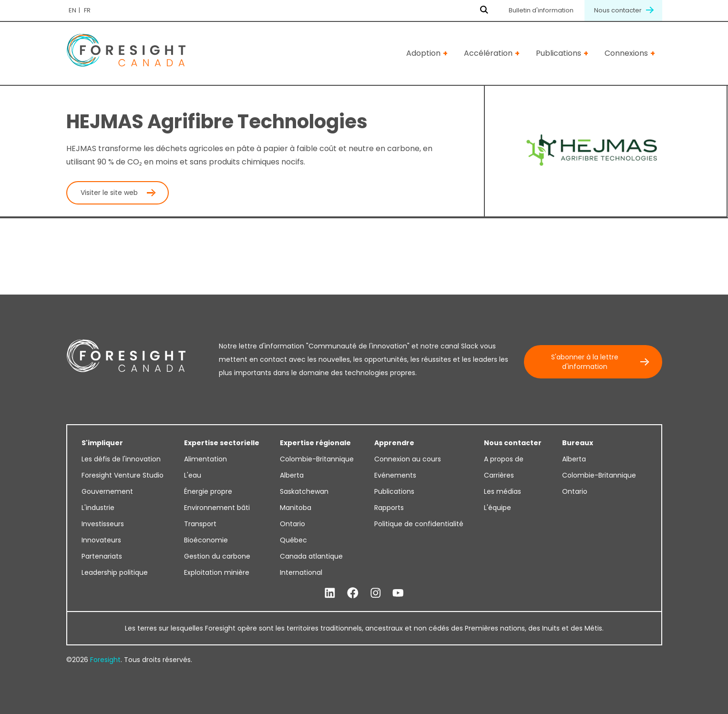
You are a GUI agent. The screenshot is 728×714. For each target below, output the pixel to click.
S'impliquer (102, 443)
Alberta (292, 475)
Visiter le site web (109, 193)
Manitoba (296, 508)
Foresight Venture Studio (123, 475)
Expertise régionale (315, 443)
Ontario (292, 524)
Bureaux (578, 443)
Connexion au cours (408, 459)
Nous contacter (623, 10)
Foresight (105, 660)
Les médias (502, 491)
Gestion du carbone (217, 556)
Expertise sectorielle (222, 443)
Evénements (395, 475)
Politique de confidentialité (419, 524)
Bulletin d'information (541, 10)
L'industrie (98, 508)
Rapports (389, 508)
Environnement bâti (217, 508)
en (72, 10)
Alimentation (205, 459)
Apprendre (394, 443)
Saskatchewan (304, 491)
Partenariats (102, 556)
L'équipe (497, 508)
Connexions (626, 53)
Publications (559, 53)
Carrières (499, 475)
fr (87, 10)
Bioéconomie (206, 540)
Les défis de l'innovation (121, 459)
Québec (293, 540)
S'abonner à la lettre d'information (585, 362)
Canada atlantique (311, 556)
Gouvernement (107, 491)
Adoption (423, 53)
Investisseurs (103, 524)
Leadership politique (115, 572)
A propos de (504, 459)
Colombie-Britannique (317, 459)
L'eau (193, 475)
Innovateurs (101, 540)
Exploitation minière (217, 572)
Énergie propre (208, 491)
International (301, 572)
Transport (200, 524)
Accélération (488, 53)
